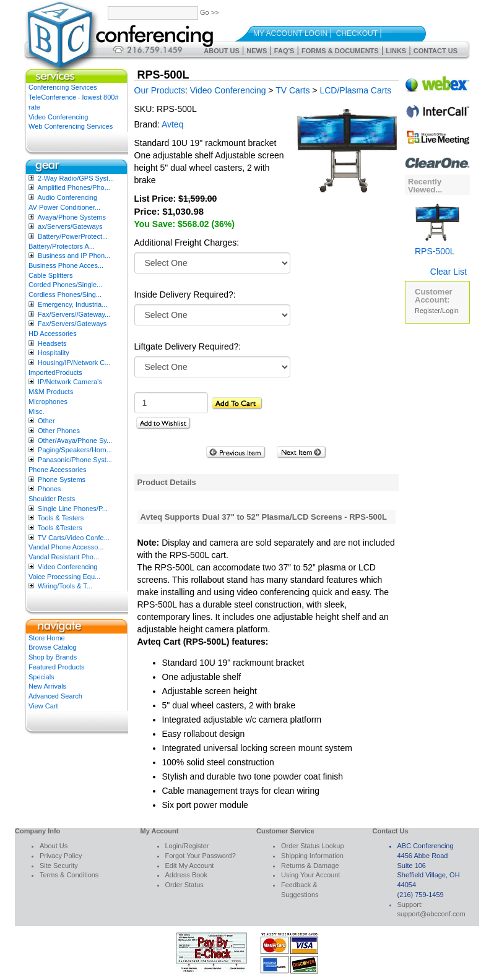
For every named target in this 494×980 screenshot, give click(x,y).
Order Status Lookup (313, 846)
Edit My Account (190, 866)
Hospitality (54, 353)
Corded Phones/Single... (65, 285)
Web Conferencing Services (71, 126)
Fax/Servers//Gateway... (74, 314)
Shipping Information (312, 856)
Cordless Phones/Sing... (65, 294)
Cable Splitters (51, 275)
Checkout (357, 33)
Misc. (37, 411)
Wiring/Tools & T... (65, 586)
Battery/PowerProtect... (73, 236)
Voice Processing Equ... (64, 577)
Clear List (448, 272)
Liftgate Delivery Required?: (188, 346)
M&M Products (51, 392)
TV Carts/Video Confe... (74, 538)
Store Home (47, 638)
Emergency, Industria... (72, 304)
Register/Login (437, 311)
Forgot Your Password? (201, 856)
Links (396, 51)
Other (46, 421)
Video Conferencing (58, 117)
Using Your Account (310, 875)
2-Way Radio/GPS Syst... (76, 178)
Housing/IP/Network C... (74, 363)
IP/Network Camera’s (70, 382)
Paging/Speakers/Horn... (75, 450)
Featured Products (57, 667)
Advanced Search (55, 696)
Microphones (48, 402)
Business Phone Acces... (66, 265)
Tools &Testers (60, 528)
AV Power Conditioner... (64, 207)
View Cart (43, 706)
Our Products (160, 90)
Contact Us (435, 51)
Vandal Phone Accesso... (66, 547)
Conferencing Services (63, 87)
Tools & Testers (61, 518)
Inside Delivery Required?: (185, 294)
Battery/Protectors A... (62, 246)
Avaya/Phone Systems (71, 217)
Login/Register (187, 846)
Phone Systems (62, 479)
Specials (41, 677)
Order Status (184, 885)
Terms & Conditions (69, 875)
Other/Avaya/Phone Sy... (75, 441)
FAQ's (284, 51)
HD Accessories (53, 333)
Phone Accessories (58, 470)
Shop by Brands (53, 657)
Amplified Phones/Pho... (73, 187)
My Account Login (290, 33)
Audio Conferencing (67, 197)
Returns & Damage (310, 866)
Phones (49, 489)
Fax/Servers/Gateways (72, 324)
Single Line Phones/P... (73, 509)
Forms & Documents (340, 51)
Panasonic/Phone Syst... (75, 460)
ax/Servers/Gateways (70, 226)
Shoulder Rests (52, 499)
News (257, 51)
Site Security (59, 866)
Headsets (52, 343)
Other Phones (59, 431)
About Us (221, 51)
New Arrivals (47, 686)
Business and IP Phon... (74, 256)
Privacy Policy (61, 856)
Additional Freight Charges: (187, 243)
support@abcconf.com (431, 914)
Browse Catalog (53, 647)
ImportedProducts (55, 372)
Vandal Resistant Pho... (64, 557)
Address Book (186, 875)
